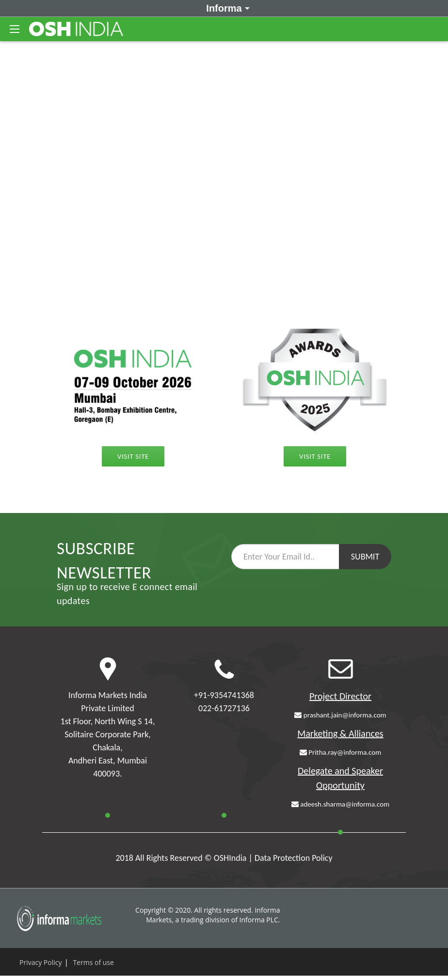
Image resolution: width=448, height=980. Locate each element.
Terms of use (93, 962)
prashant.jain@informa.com (340, 715)
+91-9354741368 (224, 695)
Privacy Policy (40, 962)
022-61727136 (224, 708)
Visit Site (315, 456)
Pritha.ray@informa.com (340, 752)
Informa (226, 8)
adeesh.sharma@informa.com (340, 804)
